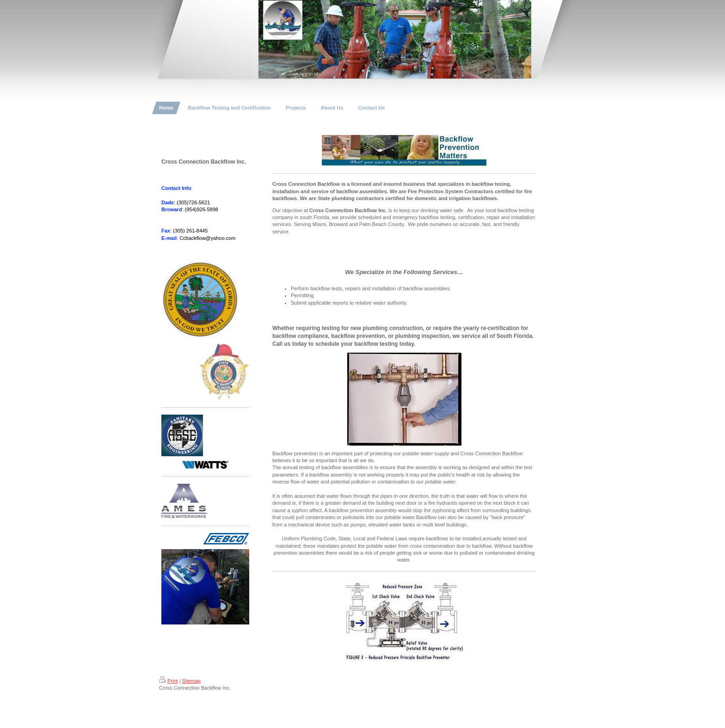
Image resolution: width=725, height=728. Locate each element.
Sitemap (191, 681)
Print (169, 681)
